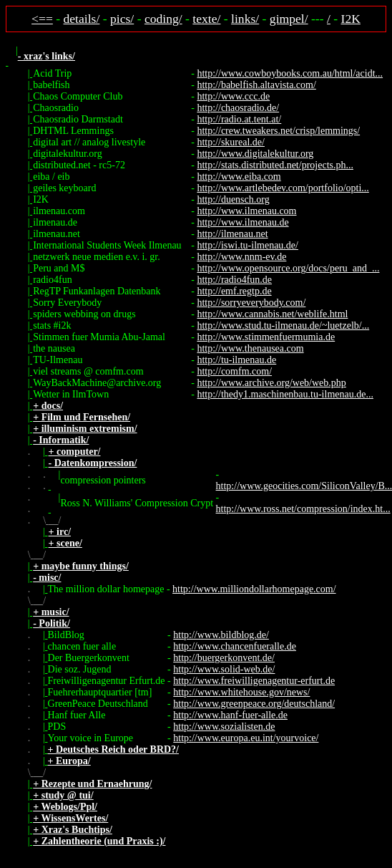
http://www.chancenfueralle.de (235, 646)
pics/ (122, 19)
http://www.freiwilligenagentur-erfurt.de (254, 681)
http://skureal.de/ (230, 142)
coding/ (163, 19)
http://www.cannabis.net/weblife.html (272, 314)
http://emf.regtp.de (234, 291)
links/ (245, 19)
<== (42, 19)
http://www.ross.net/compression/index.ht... (303, 509)
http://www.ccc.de (233, 96)
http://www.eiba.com (239, 177)
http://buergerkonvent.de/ (224, 658)
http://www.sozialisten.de (224, 727)
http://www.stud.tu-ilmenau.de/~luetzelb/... (283, 325)
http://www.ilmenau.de (242, 222)
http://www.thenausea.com (250, 348)
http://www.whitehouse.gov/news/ (241, 692)
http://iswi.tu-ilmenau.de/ (248, 245)
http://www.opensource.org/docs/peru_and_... (288, 268)
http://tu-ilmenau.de (236, 360)
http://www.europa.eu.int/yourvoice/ (246, 738)
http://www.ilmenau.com (246, 211)
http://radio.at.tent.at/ (239, 119)
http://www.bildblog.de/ (221, 635)
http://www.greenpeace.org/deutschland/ (254, 704)
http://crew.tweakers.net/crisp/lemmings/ (278, 131)
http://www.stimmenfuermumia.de (266, 337)
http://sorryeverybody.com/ (251, 303)
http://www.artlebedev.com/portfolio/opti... (283, 188)
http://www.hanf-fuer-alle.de (230, 715)
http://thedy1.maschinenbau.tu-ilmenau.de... (285, 394)
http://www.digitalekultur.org (255, 154)
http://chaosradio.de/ (238, 108)
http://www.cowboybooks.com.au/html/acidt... (290, 73)
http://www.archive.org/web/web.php (271, 383)
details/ (82, 19)
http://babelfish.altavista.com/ (256, 85)
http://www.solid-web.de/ (224, 669)
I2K (351, 19)
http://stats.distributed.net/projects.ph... (275, 165)
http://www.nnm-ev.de (241, 257)
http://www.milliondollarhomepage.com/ (254, 589)
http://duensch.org (233, 199)
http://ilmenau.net (232, 234)
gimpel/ (289, 19)
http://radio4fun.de (234, 280)
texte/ (206, 19)
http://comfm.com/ (234, 371)
